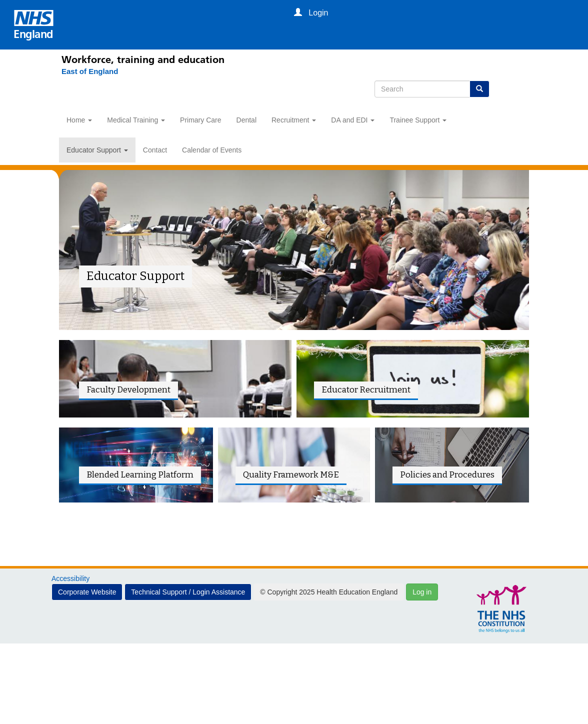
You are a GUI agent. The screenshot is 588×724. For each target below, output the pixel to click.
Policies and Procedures (447, 474)
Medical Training (136, 120)
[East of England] (85, 71)
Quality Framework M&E (291, 474)
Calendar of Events (212, 150)
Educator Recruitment (366, 389)
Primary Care (200, 120)
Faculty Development (128, 389)
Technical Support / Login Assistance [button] (188, 592)
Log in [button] (422, 592)
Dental (246, 120)
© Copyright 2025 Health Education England (329, 592)
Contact (155, 150)
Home (79, 120)
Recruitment (294, 120)
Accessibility (70, 578)
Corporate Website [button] (87, 592)
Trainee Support (418, 120)
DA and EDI (353, 120)
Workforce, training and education (143, 59)
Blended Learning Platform (140, 474)
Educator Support (97, 150)
